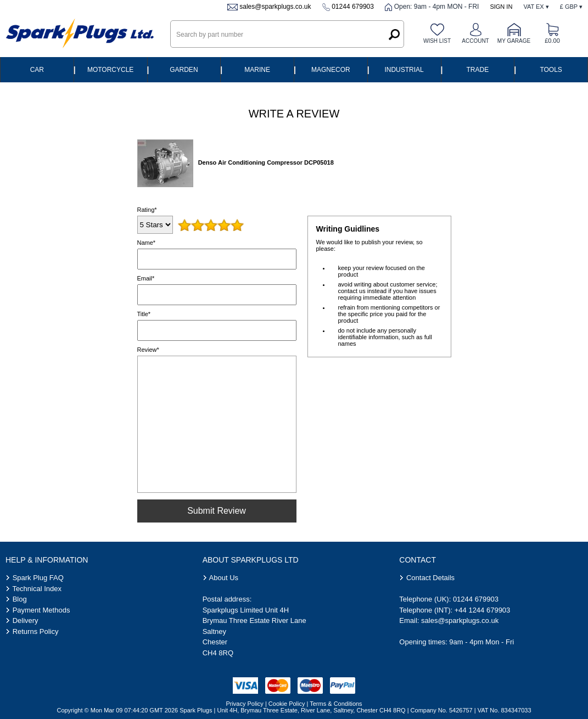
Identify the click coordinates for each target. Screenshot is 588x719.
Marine (257, 70)
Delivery (26, 620)
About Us (224, 578)
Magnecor (331, 70)
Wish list (437, 41)
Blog (20, 599)
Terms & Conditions (336, 704)
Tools (551, 70)
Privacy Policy (244, 704)
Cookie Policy (287, 704)
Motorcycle (110, 70)
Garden (184, 70)
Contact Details (430, 578)
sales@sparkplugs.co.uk (275, 7)
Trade (478, 70)
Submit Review (217, 511)
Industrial (404, 70)
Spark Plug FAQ (38, 578)
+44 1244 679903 (483, 610)
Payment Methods (41, 610)
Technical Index (37, 589)
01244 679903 (353, 7)
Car (37, 70)
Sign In (501, 7)
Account (475, 41)
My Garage (514, 41)
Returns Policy (36, 631)
